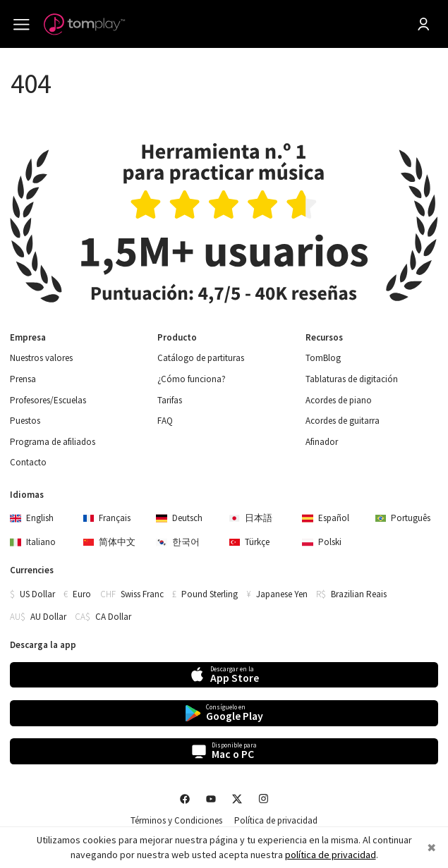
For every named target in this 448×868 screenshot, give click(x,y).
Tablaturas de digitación (352, 379)
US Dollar (37, 594)
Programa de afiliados (53, 442)
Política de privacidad (276, 821)
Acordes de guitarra (343, 421)
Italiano (33, 542)
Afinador (322, 442)
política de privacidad (331, 855)
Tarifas (170, 401)
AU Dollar (48, 617)
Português (403, 518)
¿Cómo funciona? (192, 379)
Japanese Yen (282, 594)
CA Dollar (113, 617)
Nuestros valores (41, 358)
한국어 (178, 542)
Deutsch (179, 518)
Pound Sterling (210, 594)
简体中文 (110, 542)
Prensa (23, 379)
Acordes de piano (339, 401)
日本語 (251, 518)
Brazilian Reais (359, 594)
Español (326, 518)
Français (107, 518)
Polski (322, 542)
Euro (82, 594)
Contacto (28, 463)
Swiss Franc (142, 594)
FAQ (165, 421)
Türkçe (250, 542)
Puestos (25, 421)
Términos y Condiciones (176, 821)
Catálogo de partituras (201, 358)
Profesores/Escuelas (48, 401)
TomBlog (323, 358)
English (32, 518)
